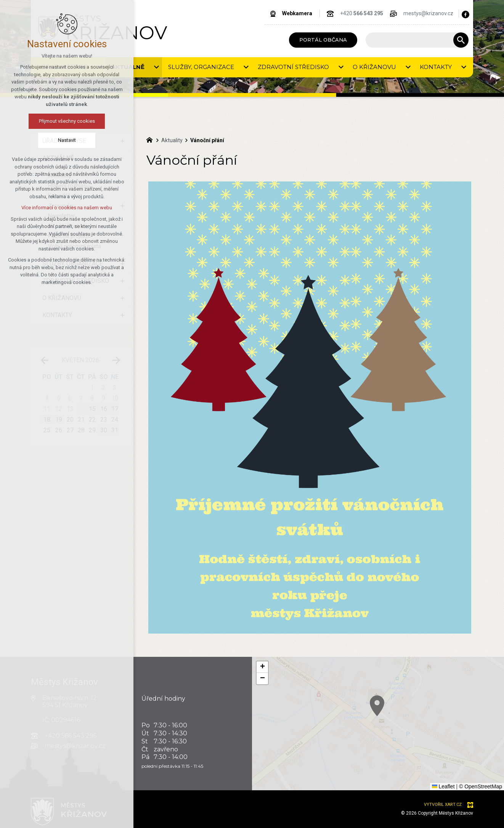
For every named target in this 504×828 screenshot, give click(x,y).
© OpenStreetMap (481, 786)
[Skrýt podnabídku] (122, 158)
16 (104, 409)
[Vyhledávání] (461, 40)
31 (115, 430)
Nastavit (33, 140)
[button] (428, 737)
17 (115, 409)
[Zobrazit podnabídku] (100, 67)
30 (104, 430)
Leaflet (443, 786)
